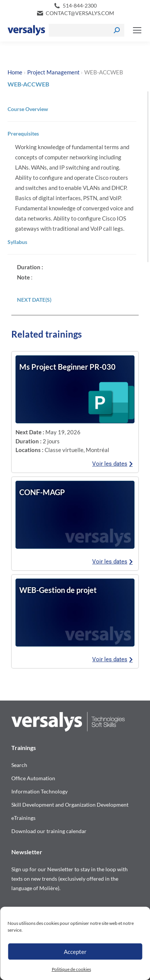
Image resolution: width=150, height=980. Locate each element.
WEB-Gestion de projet (58, 590)
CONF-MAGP (42, 492)
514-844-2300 (80, 5)
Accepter (75, 952)
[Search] (87, 30)
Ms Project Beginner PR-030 (67, 367)
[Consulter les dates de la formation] (75, 389)
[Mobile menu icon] (137, 30)
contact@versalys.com (80, 13)
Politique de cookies (71, 969)
